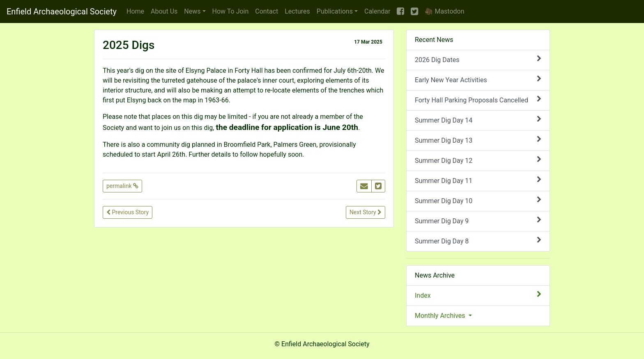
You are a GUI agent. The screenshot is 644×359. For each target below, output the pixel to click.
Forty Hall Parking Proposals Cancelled (478, 100)
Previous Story (128, 212)
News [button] (192, 11)
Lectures (297, 11)
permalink (122, 186)
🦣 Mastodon (444, 11)
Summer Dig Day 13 (478, 140)
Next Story (366, 212)
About (164, 11)
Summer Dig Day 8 (478, 241)
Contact (267, 11)
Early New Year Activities (478, 80)
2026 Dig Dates (478, 59)
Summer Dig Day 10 (478, 200)
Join (231, 11)
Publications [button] (335, 11)
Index (478, 295)
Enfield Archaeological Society (62, 12)
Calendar (377, 11)
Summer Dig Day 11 (478, 180)
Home (135, 11)
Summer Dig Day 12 (478, 160)
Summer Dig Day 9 (478, 221)
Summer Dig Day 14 (478, 120)
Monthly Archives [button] (441, 316)
